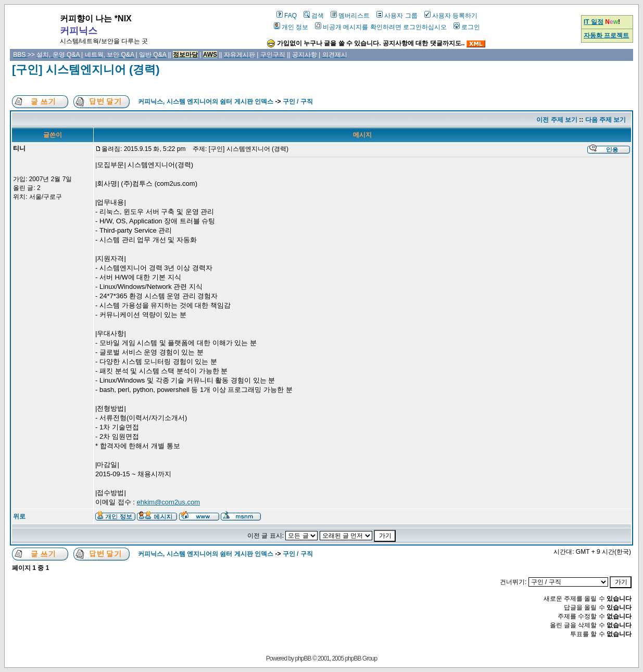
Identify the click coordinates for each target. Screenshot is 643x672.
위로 (19, 516)
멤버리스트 (350, 16)
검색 (314, 16)
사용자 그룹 (397, 16)
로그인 (467, 27)
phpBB (303, 658)
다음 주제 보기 (606, 120)
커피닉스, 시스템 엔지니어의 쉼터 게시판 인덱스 (206, 102)
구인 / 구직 (298, 102)
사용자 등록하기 (451, 16)
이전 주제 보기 (557, 120)
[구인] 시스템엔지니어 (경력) (86, 69)
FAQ (287, 16)
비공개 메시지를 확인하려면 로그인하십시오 (381, 27)
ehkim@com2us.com (168, 502)
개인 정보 (291, 27)
